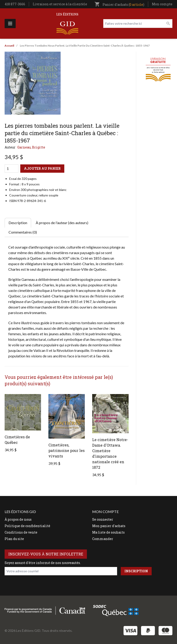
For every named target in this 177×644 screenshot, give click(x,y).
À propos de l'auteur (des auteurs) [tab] (62, 223)
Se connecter (103, 519)
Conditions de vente (21, 532)
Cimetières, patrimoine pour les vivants (66, 450)
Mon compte (162, 4)
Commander (103, 539)
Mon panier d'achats (109, 526)
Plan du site (14, 539)
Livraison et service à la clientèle (60, 4)
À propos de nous (18, 519)
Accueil (9, 46)
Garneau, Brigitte (31, 147)
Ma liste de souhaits (108, 532)
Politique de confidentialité (27, 526)
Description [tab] (18, 223)
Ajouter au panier (42, 168)
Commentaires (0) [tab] (23, 232)
